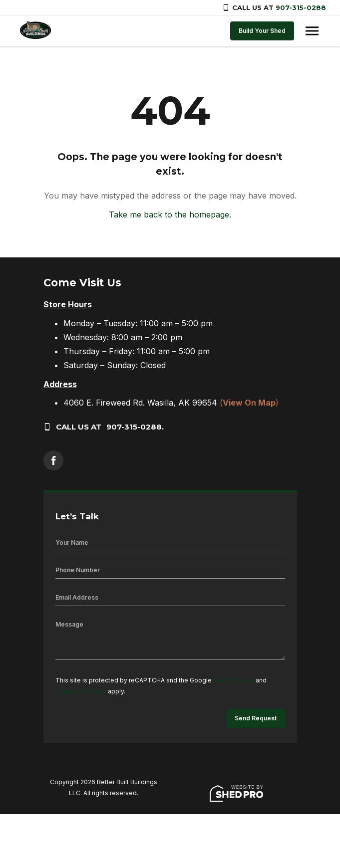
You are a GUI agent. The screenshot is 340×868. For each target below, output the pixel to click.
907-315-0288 (301, 7)
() (249, 403)
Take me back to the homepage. (170, 215)
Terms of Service (81, 691)
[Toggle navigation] (312, 31)
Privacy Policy (234, 680)
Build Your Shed (262, 31)
